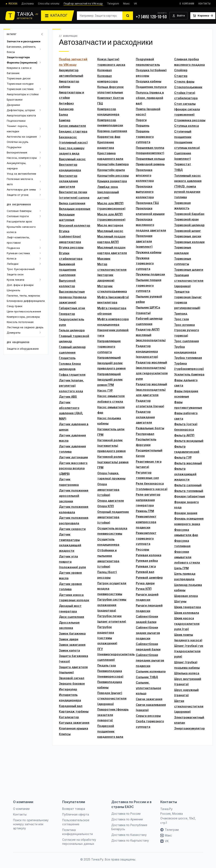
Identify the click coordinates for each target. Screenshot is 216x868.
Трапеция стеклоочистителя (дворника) (189, 280)
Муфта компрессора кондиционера (113, 322)
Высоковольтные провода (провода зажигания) (73, 297)
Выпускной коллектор (67, 283)
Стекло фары (184, 82)
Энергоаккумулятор (189, 728)
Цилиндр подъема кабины (188, 588)
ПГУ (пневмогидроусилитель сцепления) (113, 654)
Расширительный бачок (149, 453)
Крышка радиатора (112, 181)
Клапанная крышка (74, 728)
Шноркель (13, 290)
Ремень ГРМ (145, 511)
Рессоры (142, 549)
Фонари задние (186, 513)
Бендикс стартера (73, 131)
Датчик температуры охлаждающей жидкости (70, 542)
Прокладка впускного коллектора (145, 175)
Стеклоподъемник (188, 87)
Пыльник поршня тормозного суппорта (149, 285)
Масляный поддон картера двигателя (112, 250)
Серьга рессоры (148, 716)
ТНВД (178, 170)
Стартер (181, 76)
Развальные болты (150, 428)
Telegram (113, 4)
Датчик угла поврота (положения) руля (72, 562)
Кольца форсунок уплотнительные (110, 90)
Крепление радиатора (106, 145)
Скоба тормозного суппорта (150, 724)
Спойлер (181, 70)
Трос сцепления (187, 341)
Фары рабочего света (186, 416)
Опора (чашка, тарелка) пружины (111, 476)
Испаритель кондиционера (70, 697)
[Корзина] (203, 16)
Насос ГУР (105, 390)
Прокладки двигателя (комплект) (144, 241)
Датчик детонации (73, 457)
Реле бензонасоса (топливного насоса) (152, 486)
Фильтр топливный (189, 491)
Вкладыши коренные (75, 209)
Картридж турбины (74, 711)
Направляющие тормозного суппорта (109, 346)
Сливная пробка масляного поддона (189, 62)
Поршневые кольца (150, 159)
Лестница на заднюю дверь (25, 327)
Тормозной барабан (189, 214)
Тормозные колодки (20, 84)
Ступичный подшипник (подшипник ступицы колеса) (187, 140)
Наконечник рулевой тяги (113, 333)
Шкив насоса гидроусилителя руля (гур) (187, 624)
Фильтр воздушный (189, 441)
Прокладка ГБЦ (147, 203)
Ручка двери (145, 583)
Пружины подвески (150, 274)
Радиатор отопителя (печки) (150, 403)
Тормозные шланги (189, 270)
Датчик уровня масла (70, 575)
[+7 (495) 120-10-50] (151, 16)
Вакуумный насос (72, 159)
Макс (126, 4)
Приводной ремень (150, 164)
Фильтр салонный (188, 485)
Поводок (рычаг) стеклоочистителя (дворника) (112, 698)
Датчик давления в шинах (74, 427)
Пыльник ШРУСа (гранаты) (148, 310)
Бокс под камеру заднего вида (72, 151)
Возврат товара (74, 809)
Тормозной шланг (188, 231)
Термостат (183, 164)
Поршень (143, 125)
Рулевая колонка (149, 555)
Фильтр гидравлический (187, 449)
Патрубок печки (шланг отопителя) (112, 619)
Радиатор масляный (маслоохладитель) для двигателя (151, 390)
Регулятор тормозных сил (147, 475)
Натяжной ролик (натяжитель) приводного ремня (111, 445)
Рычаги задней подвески (147, 597)
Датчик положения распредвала (74, 520)
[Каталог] (58, 16)
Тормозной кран (186, 219)
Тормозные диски (19, 78)
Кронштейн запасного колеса (21, 229)
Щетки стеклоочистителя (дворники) (189, 706)
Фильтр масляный (188, 463)
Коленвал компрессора (107, 79)
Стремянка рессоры (190, 120)
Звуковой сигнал (72, 678)
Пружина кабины (149, 252)
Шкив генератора (188, 607)
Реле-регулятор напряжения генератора (148, 500)
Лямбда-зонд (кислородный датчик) (108, 192)
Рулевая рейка (147, 561)
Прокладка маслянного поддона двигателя (151, 225)
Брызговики (15, 100)
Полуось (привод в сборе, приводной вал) (150, 98)
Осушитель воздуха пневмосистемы (112, 531)
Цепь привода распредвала (185, 576)
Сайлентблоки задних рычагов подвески (148, 633)
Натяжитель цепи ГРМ (111, 432)
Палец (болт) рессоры (107, 575)
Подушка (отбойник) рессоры (151, 73)
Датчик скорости (72, 529)
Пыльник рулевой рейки (149, 299)
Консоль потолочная (20, 322)
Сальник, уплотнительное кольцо (148, 688)
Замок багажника (72, 633)
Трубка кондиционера (185, 349)
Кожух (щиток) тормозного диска (111, 62)
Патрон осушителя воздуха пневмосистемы (112, 589)
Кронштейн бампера (113, 164)
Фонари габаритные (190, 496)
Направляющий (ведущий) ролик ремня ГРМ (110, 379)
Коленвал (105, 70)
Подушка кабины (149, 81)
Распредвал (145, 434)
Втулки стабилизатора (71, 256)
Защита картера (18, 57)
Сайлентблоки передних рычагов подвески (150, 660)
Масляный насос (110, 231)
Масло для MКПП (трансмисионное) (111, 206)
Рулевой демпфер (149, 577)
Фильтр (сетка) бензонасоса (186, 427)
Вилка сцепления (72, 203)
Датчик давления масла (72, 438)
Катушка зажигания (74, 723)
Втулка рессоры (71, 247)
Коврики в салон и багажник (19, 70)
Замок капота (69, 650)
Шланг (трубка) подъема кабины (187, 665)
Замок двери (69, 639)
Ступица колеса (187, 126)
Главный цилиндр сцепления (72, 350)
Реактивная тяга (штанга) (149, 464)
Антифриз (66, 103)
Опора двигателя (111, 501)
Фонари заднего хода (187, 505)
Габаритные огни (72, 308)
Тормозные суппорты (183, 261)
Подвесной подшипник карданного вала (110, 731)
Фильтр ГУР (183, 457)
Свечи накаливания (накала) (151, 707)
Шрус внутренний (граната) (188, 682)
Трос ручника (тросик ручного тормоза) (187, 330)
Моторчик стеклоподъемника (112, 289)
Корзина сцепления (112, 131)
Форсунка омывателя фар (186, 532)
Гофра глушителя (72, 375)
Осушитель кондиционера (108, 542)
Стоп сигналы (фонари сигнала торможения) (187, 109)
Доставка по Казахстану (129, 835)
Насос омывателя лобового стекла (111, 399)
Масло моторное (110, 225)
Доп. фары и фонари (20, 285)
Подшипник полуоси (151, 87)
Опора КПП (106, 506)
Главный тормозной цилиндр (74, 339)
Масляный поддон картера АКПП (111, 239)
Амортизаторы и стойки (23, 94)
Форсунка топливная (182, 543)
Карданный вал (71, 706)
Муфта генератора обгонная (112, 311)
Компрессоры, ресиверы (23, 317)
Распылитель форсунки (146, 442)
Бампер (65, 120)
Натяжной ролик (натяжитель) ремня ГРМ (113, 462)
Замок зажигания (72, 645)
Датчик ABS (68, 397)
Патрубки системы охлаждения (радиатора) (112, 605)
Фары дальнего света (186, 383)
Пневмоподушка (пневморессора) (110, 674)
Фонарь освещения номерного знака (189, 521)
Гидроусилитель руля (71, 322)
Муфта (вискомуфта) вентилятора (113, 300)
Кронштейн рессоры (113, 176)
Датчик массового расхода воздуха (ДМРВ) (73, 468)
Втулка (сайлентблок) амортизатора (70, 236)
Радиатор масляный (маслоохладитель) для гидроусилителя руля (152, 371)
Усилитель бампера (189, 374)
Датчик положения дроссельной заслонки (74, 496)
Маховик (104, 259)
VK (136, 4)
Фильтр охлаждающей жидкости (185, 474)
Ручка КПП (144, 589)
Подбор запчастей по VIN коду (83, 4)
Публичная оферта (76, 814)
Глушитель (67, 358)
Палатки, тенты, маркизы (23, 296)
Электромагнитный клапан (189, 720)
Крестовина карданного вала (110, 156)
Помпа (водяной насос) (148, 112)
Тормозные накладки (183, 250)
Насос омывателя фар (111, 410)
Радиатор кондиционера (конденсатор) (147, 351)
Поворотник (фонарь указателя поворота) (113, 715)
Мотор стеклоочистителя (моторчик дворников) (112, 272)
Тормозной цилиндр (189, 225)
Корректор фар (109, 137)
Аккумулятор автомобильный (71, 73)
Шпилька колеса (187, 673)
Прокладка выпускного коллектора (145, 192)
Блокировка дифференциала (26, 301)
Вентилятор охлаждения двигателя (68, 181)
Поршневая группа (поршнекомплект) (150, 150)
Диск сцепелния (71, 617)
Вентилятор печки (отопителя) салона (74, 195)
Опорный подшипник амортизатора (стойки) (113, 517)
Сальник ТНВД (147, 677)
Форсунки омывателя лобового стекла (187, 557)
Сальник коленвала (151, 671)
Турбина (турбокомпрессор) (189, 366)
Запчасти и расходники (24, 41)
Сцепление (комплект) (183, 156)
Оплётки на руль (18, 142)
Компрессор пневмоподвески (110, 123)
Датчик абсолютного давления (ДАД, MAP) (71, 410)
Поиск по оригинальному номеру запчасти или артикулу (31, 824)
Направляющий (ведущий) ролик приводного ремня (111, 363)
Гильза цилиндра (72, 330)
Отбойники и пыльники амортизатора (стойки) (108, 558)
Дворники (13, 105)
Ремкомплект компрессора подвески (146, 522)
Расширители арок (19, 221)
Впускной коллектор (75, 225)
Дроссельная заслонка (69, 625)
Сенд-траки (14, 306)
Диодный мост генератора (70, 609)
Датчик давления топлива (72, 449)
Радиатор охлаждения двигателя (145, 417)
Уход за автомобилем (21, 174)
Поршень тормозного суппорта (145, 137)
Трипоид (181, 314)
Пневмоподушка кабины (110, 685)
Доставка (28, 4)
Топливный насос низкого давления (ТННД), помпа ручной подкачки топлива (188, 186)
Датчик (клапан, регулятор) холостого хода (71, 386)
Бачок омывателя (72, 126)
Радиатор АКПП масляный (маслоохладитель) (151, 335)
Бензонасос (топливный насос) (73, 140)
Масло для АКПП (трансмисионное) (111, 217)
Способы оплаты (49, 4)
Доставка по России (126, 814)
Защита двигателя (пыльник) (73, 670)
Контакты (204, 4)
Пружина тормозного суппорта (145, 263)
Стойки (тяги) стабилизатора (186, 95)
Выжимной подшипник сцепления (68, 269)
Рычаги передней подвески (149, 608)
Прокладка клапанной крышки (150, 211)
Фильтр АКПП (184, 435)
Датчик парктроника (69, 482)
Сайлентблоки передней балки (148, 647)
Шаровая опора (186, 596)
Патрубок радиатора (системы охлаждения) (107, 635)
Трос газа (182, 319)
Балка (63, 114)
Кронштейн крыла (111, 170)
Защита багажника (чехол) (74, 659)
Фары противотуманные (188, 405)
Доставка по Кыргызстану (130, 840)
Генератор (67, 314)
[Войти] (178, 16)
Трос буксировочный (21, 269)
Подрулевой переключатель (148, 62)
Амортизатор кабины (69, 84)
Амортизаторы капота (21, 115)
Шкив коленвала (187, 613)
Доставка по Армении (127, 819)
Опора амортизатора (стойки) (108, 489)
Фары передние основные (186, 394)
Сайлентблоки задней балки (147, 619)
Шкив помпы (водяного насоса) (188, 637)
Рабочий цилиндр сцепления (149, 321)
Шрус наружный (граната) (186, 693)
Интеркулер (68, 689)
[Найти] (128, 16)
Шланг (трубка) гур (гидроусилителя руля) (189, 651)
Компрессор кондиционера (108, 112)
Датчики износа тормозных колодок (74, 598)
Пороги (141, 120)
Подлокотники (16, 121)
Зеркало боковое (72, 684)
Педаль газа (107, 665)
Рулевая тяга (146, 566)
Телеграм (169, 830)
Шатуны (180, 601)
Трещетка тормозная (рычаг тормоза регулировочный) (188, 300)
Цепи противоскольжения (24, 311)
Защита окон (15, 274)
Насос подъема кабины (109, 421)
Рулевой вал (145, 572)
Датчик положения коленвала (74, 509)
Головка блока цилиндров (70, 366)
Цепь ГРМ (181, 568)
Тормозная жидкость (182, 206)
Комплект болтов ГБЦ (111, 101)
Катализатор (69, 717)
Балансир (66, 109)
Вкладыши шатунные (67, 217)
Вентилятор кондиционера (70, 167)
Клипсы (65, 734)
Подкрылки (14, 147)
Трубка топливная (188, 358)
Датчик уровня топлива (70, 587)
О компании (187, 4)
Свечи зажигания (149, 699)
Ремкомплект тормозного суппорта (146, 538)
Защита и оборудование (23, 349)
